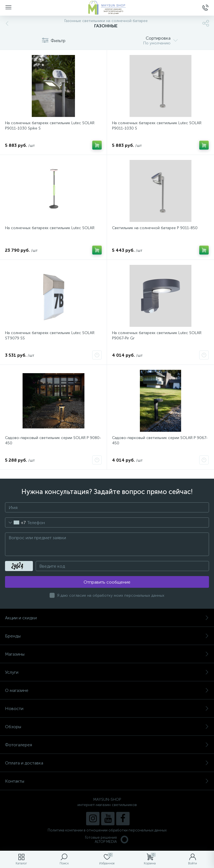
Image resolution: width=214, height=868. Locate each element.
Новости (107, 708)
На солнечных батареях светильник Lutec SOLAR (50, 228)
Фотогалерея (107, 745)
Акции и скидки (107, 618)
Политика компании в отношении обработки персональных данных (107, 830)
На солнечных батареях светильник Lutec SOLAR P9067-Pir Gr (157, 335)
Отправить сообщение (107, 582)
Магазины (107, 654)
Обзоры (107, 727)
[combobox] (15, 522)
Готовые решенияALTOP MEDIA (107, 840)
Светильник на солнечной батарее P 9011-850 (155, 228)
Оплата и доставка (107, 763)
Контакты (107, 781)
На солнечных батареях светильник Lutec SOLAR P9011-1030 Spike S (50, 126)
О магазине (107, 690)
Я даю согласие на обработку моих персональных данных (111, 595)
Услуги (107, 672)
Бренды (107, 636)
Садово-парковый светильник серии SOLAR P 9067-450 (160, 440)
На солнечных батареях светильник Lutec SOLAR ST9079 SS (50, 335)
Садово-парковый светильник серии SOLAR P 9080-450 (53, 440)
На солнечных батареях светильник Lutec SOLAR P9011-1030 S (157, 126)
